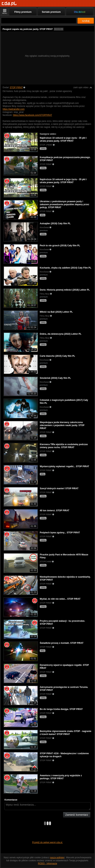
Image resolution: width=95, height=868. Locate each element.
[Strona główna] (9, 4)
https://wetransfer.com (14, 109)
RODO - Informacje (47, 864)
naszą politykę (57, 858)
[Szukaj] (39, 21)
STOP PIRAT (16, 87)
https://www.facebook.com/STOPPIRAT (32, 115)
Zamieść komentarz (77, 815)
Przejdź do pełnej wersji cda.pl (47, 842)
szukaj (86, 21)
